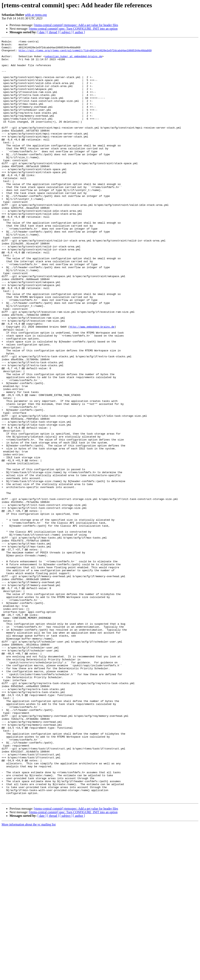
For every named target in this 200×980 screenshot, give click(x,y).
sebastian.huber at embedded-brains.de (73, 60)
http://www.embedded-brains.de (92, 384)
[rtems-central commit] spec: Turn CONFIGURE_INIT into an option (73, 29)
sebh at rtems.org (36, 15)
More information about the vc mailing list (29, 977)
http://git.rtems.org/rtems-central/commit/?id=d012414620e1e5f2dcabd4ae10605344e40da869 (85, 53)
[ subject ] (66, 32)
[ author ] (79, 32)
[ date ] (42, 32)
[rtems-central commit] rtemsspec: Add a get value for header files (76, 25)
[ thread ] (53, 32)
